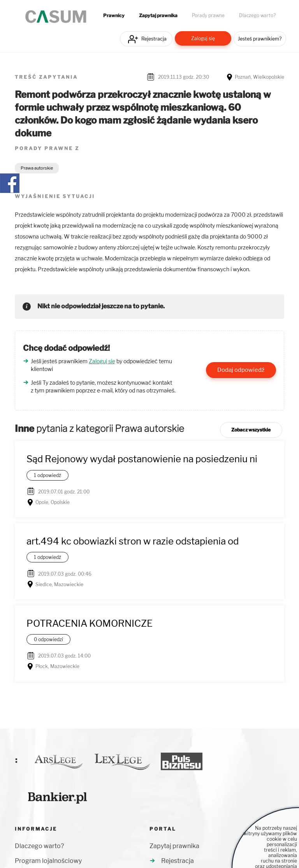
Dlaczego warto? (257, 16)
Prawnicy (114, 16)
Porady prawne (208, 16)
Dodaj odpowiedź (241, 370)
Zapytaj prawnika (158, 16)
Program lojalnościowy (48, 861)
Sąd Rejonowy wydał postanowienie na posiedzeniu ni (142, 459)
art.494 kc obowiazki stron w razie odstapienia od (133, 541)
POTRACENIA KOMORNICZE (90, 623)
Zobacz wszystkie (251, 430)
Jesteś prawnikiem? (260, 39)
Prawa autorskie (37, 168)
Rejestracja (154, 39)
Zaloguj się (203, 38)
